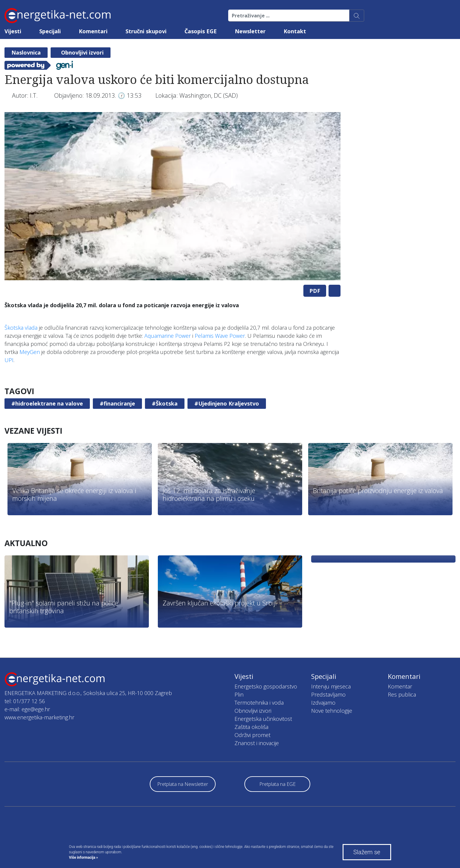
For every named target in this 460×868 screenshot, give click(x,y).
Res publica (402, 694)
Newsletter (250, 31)
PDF (315, 291)
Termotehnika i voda (259, 703)
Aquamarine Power (168, 336)
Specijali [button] (50, 31)
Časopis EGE (201, 31)
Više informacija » (83, 858)
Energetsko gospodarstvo (266, 686)
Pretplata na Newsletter (183, 784)
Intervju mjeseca (331, 686)
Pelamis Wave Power (220, 336)
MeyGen (30, 352)
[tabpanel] (172, 196)
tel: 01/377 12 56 (25, 701)
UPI (9, 360)
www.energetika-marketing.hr (39, 717)
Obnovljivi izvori (82, 52)
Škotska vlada (21, 328)
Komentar (400, 686)
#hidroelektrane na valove (47, 403)
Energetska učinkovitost (263, 719)
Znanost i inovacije (257, 743)
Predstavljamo (328, 694)
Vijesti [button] (13, 31)
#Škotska (165, 403)
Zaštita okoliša (251, 727)
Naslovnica (26, 52)
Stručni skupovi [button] (146, 31)
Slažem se (367, 852)
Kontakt (295, 31)
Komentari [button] (93, 31)
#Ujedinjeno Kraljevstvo (227, 403)
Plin (239, 694)
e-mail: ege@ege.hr (27, 709)
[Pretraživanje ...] (289, 16)
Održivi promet (252, 735)
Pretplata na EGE (277, 784)
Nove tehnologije (332, 711)
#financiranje (117, 403)
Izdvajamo (323, 703)
